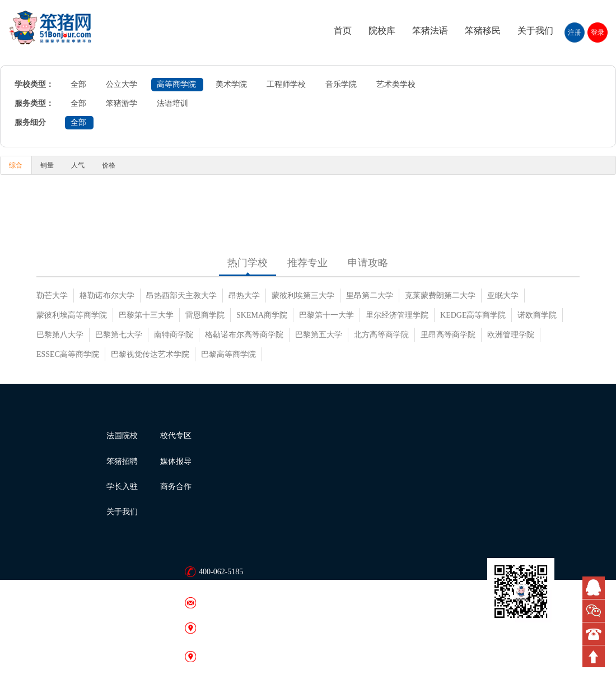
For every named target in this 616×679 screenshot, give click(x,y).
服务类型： (34, 103)
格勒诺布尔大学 (107, 296)
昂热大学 (244, 296)
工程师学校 (286, 84)
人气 (78, 165)
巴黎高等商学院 (228, 354)
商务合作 (176, 487)
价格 (109, 165)
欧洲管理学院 (511, 335)
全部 (78, 84)
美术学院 (231, 84)
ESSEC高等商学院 (68, 354)
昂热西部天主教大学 (181, 296)
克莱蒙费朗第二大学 (440, 296)
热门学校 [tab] (248, 263)
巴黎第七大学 (119, 335)
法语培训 (172, 103)
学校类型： (34, 84)
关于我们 (535, 31)
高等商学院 (176, 84)
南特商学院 (174, 335)
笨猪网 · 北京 (221, 628)
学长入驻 (122, 487)
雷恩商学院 (205, 315)
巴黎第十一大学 (326, 315)
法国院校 (122, 436)
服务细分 (30, 122)
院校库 (382, 31)
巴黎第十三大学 (146, 315)
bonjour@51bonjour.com (238, 603)
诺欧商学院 (537, 315)
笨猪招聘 (122, 461)
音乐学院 (341, 84)
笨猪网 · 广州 (221, 656)
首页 (343, 31)
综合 (16, 165)
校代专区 (176, 436)
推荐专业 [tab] (307, 263)
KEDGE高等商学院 (473, 315)
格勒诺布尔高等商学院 (244, 335)
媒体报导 (176, 461)
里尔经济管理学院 (397, 315)
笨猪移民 (483, 31)
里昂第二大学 (370, 296)
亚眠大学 (503, 296)
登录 (598, 32)
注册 (575, 32)
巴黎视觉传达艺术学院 (150, 354)
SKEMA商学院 (262, 315)
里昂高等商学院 (448, 335)
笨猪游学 (122, 103)
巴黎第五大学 (319, 335)
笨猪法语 (430, 31)
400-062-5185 (221, 572)
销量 (47, 165)
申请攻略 (368, 263)
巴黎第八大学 (60, 335)
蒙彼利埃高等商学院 (72, 315)
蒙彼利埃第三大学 (303, 296)
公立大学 (122, 84)
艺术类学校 (396, 84)
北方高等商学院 (381, 335)
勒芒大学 (52, 296)
